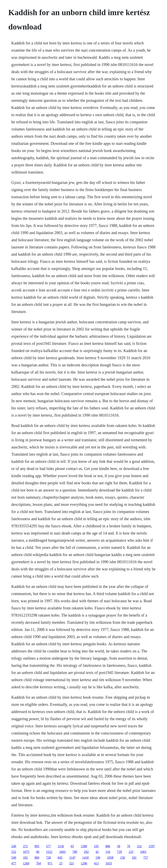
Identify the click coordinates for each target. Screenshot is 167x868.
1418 (85, 858)
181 (134, 858)
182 (25, 858)
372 (25, 846)
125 (131, 852)
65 (72, 846)
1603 (62, 852)
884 (37, 858)
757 (146, 858)
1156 (61, 846)
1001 (143, 852)
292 (86, 852)
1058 (110, 858)
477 (14, 863)
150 (123, 858)
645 (60, 858)
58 (119, 846)
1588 (84, 846)
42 (97, 852)
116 (108, 852)
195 (96, 846)
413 (96, 863)
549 (14, 858)
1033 (109, 863)
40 (38, 852)
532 (14, 852)
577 (48, 846)
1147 (72, 858)
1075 (26, 852)
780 (75, 852)
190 (98, 858)
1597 (152, 846)
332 (139, 846)
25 (61, 863)
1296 (84, 863)
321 (72, 863)
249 (14, 846)
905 (37, 846)
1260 (26, 863)
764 (39, 863)
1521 (49, 852)
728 (48, 858)
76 (128, 846)
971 (50, 863)
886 (108, 846)
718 (119, 852)
